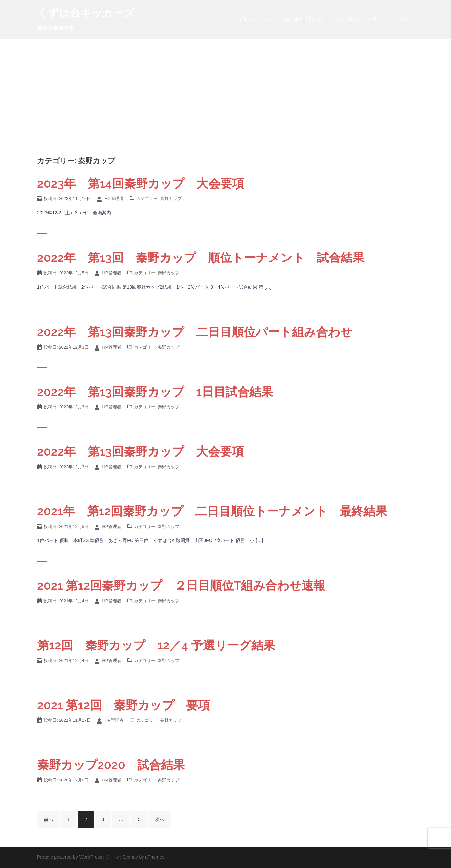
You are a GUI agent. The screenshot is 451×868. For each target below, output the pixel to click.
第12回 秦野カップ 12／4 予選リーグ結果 (156, 645)
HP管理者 (114, 199)
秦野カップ (379, 19)
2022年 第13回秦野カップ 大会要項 (140, 451)
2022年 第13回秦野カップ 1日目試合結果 (155, 392)
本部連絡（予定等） (305, 19)
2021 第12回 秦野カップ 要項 (123, 705)
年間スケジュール (257, 19)
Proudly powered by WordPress (70, 857)
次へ (160, 819)
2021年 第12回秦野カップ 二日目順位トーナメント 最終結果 (212, 511)
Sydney (130, 857)
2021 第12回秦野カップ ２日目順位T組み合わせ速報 (181, 585)
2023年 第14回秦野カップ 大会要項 (141, 183)
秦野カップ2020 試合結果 (111, 765)
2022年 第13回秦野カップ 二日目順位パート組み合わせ (195, 332)
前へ (48, 819)
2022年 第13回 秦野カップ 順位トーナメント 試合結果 (201, 258)
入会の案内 (347, 19)
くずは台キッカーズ (86, 13)
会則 (405, 19)
